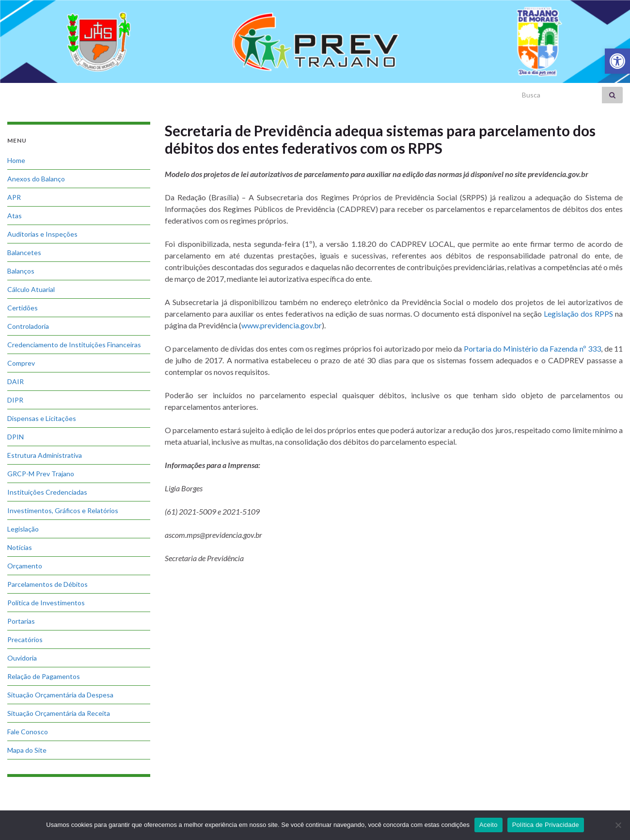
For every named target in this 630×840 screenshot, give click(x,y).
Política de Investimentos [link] (46, 603)
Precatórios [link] (25, 639)
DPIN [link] (16, 437)
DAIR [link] (16, 381)
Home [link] (16, 160)
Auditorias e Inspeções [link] (42, 234)
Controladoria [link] (28, 326)
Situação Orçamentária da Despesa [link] (60, 695)
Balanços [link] (21, 271)
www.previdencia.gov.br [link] (282, 325)
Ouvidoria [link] (22, 658)
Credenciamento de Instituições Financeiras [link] (74, 345)
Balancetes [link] (24, 252)
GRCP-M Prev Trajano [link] (41, 474)
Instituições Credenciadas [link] (47, 492)
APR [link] (14, 197)
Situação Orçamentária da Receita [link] (59, 713)
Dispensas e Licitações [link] (42, 418)
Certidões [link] (23, 308)
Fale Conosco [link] (28, 732)
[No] (618, 825)
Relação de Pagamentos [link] (44, 676)
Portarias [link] (21, 621)
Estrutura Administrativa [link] (45, 455)
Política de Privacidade (546, 825)
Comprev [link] (21, 363)
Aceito (488, 825)
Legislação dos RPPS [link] (578, 314)
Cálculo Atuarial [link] (31, 289)
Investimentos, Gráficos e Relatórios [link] (63, 510)
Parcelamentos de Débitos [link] (47, 584)
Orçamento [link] (25, 566)
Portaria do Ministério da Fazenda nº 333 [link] (533, 348)
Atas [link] (15, 216)
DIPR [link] (15, 400)
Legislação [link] (23, 529)
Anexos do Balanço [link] (36, 179)
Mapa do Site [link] (27, 750)
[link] (617, 61)
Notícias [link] (20, 547)
